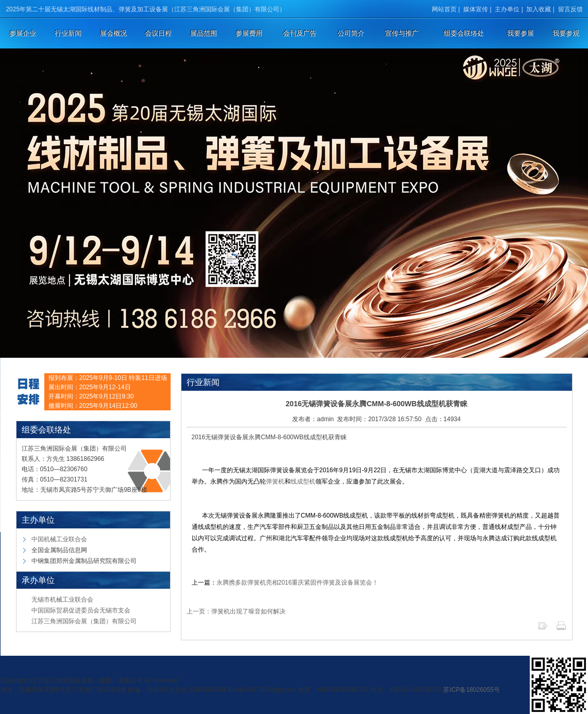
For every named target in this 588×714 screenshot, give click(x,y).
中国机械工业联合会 (59, 539)
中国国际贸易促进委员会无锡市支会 (81, 610)
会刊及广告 (300, 33)
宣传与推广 (402, 33)
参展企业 (23, 33)
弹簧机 (275, 481)
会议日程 (158, 33)
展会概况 (113, 33)
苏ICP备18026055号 (471, 690)
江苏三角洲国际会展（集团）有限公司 (84, 621)
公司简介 (351, 33)
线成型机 (303, 481)
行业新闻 (68, 33)
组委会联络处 (464, 33)
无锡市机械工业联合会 (62, 600)
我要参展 (520, 33)
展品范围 (204, 33)
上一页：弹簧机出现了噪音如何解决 (236, 611)
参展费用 (249, 33)
